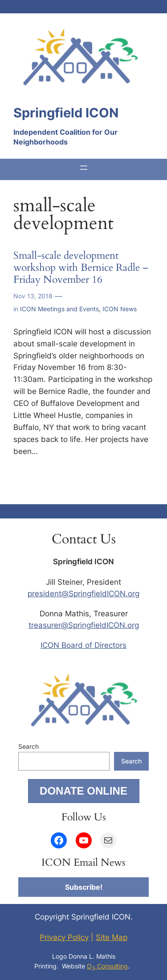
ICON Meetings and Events (59, 309)
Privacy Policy (64, 937)
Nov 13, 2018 (33, 296)
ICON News (120, 309)
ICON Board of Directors (83, 645)
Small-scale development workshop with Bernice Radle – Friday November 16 (81, 268)
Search (29, 746)
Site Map (112, 937)
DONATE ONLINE (83, 791)
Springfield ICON (66, 113)
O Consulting (107, 966)
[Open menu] (84, 168)
